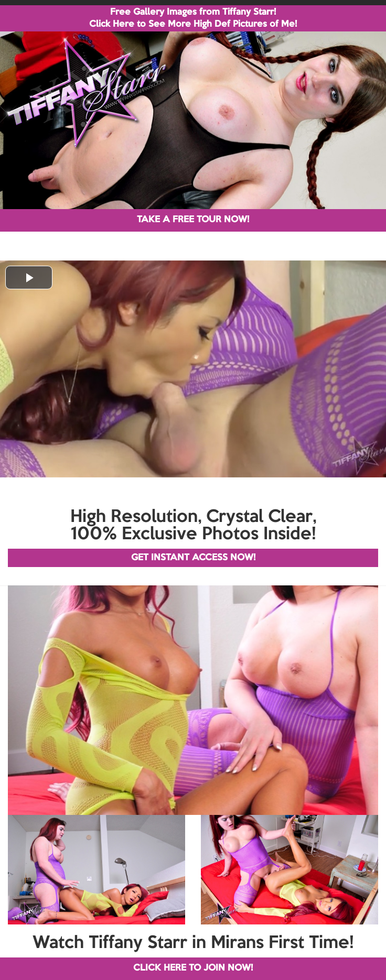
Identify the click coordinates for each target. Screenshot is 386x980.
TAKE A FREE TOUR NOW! (193, 220)
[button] (29, 277)
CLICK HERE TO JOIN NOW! (193, 968)
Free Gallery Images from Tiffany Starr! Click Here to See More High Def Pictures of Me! (193, 18)
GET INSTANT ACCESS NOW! (193, 558)
